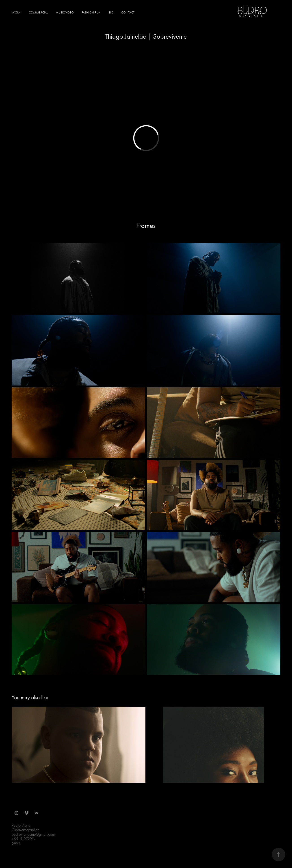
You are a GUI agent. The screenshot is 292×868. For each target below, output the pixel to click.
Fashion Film (91, 12)
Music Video (65, 12)
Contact (128, 12)
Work (16, 12)
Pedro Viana (253, 12)
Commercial (38, 12)
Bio (111, 12)
